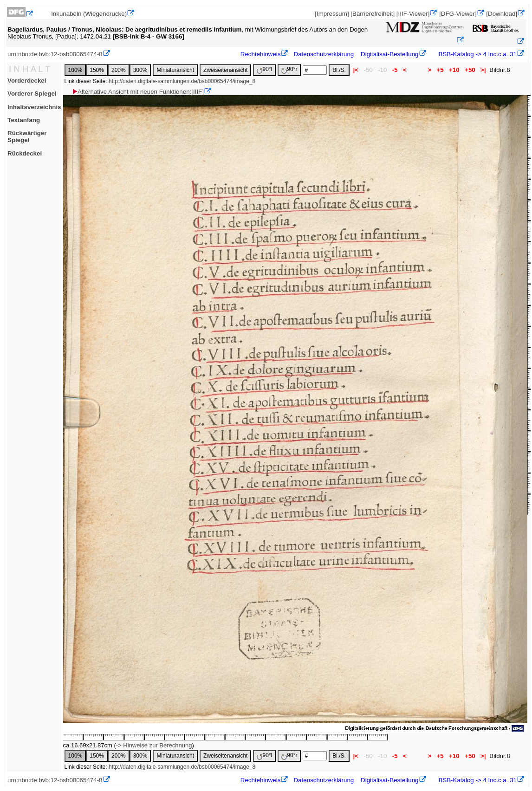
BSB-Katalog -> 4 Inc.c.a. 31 (477, 54)
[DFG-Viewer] (458, 14)
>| (483, 70)
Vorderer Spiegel (32, 94)
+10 (454, 70)
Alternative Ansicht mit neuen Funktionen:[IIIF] (138, 92)
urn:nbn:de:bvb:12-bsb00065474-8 (55, 54)
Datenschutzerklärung (324, 54)
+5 (440, 70)
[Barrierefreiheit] (373, 14)
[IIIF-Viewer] (413, 14)
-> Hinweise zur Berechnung (154, 745)
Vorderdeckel (27, 81)
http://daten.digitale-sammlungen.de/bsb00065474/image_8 (182, 81)
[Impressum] (332, 14)
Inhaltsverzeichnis (34, 107)
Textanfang (24, 120)
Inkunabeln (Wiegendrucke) (89, 14)
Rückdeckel (25, 153)
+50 (470, 70)
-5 (395, 70)
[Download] (502, 14)
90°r (289, 70)
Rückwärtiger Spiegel (27, 136)
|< (356, 70)
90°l (264, 70)
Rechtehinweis (261, 54)
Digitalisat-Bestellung (389, 54)
